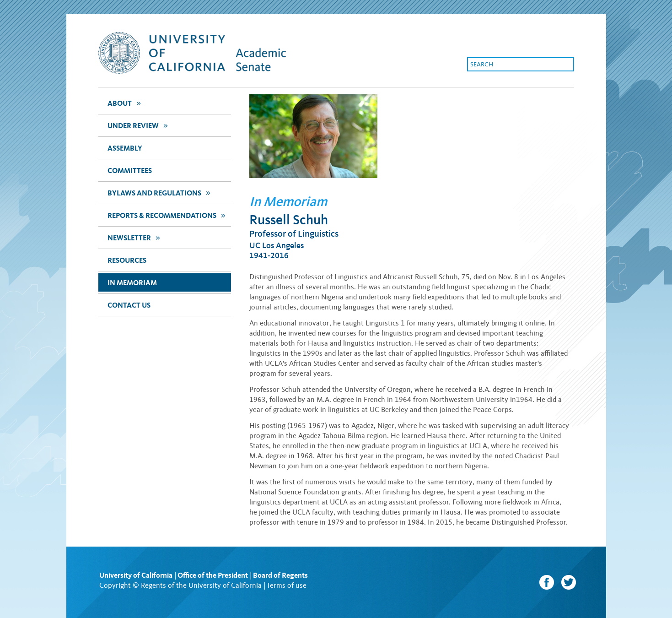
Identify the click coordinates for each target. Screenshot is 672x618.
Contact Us (129, 305)
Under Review (139, 125)
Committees (130, 171)
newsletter (135, 237)
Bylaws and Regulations (160, 192)
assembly (125, 148)
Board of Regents (280, 575)
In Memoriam (132, 283)
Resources (127, 260)
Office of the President (213, 575)
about (125, 103)
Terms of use (287, 585)
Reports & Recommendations (168, 215)
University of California (136, 575)
